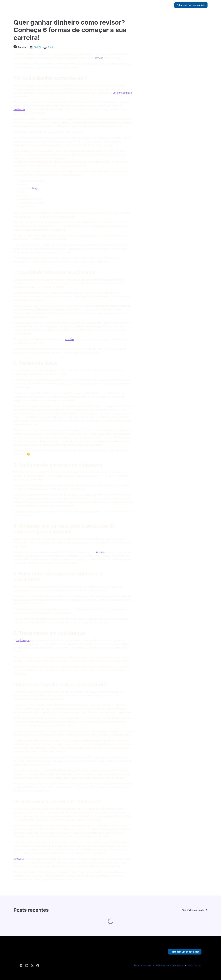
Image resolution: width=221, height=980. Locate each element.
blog (35, 188)
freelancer (19, 109)
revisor (99, 58)
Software (19, 859)
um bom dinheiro (122, 93)
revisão (100, 552)
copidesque (23, 640)
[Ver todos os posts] (207, 910)
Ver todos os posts (193, 910)
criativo (70, 339)
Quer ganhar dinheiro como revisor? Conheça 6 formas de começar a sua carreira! (70, 30)
